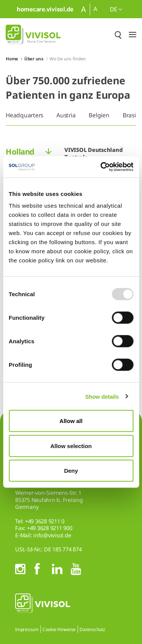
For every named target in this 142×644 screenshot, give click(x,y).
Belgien (99, 115)
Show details (102, 396)
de (116, 9)
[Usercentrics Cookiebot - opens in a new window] (101, 167)
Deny (71, 471)
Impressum (27, 629)
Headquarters (24, 115)
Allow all (71, 421)
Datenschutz (92, 629)
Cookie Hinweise (59, 629)
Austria (66, 115)
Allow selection (71, 446)
